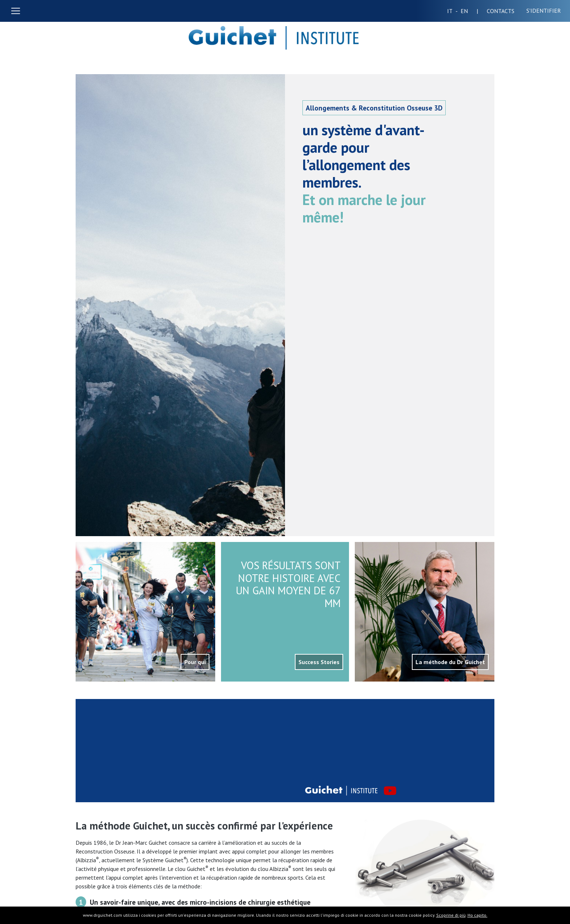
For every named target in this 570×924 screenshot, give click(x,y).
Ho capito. (477, 915)
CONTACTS (505, 11)
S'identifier (544, 11)
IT (452, 11)
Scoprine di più (451, 915)
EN (469, 11)
